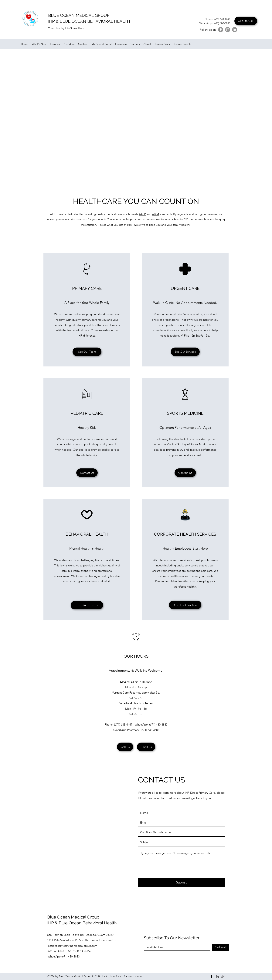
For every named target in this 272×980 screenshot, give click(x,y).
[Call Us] (125, 747)
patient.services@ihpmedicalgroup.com (73, 946)
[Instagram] (228, 30)
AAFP (142, 214)
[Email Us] (146, 747)
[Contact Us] (87, 473)
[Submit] (181, 883)
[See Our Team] (87, 352)
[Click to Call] (246, 21)
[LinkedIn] (235, 30)
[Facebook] (221, 30)
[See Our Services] (185, 352)
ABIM (155, 214)
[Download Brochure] (185, 605)
